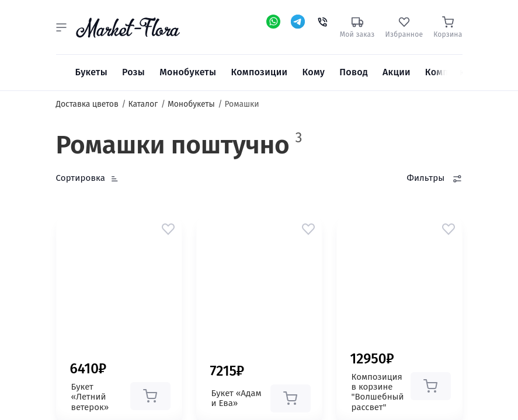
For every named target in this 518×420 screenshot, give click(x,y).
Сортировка (81, 178)
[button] (61, 27)
